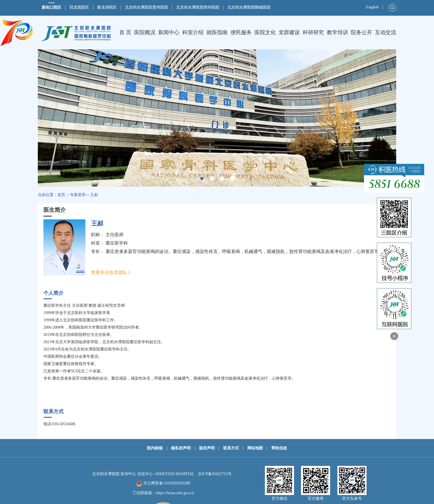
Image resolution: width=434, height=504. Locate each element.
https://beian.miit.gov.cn (175, 493)
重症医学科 (117, 243)
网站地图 (255, 448)
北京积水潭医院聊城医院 (249, 7)
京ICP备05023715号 (215, 474)
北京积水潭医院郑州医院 (198, 7)
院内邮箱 (155, 448)
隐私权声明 (181, 448)
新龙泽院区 (107, 7)
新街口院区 (52, 7)
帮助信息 (279, 448)
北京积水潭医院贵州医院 (146, 7)
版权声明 (207, 448)
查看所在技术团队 (109, 272)
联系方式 (231, 448)
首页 (61, 195)
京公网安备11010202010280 (167, 483)
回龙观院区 (79, 7)
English (372, 7)
